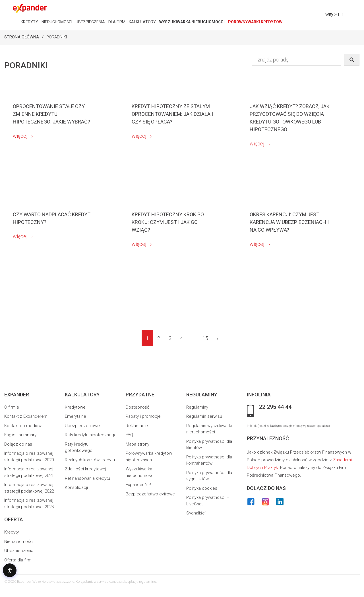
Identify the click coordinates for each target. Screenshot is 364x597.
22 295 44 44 (275, 407)
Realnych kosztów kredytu (90, 460)
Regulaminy (197, 407)
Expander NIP (138, 485)
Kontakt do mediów (23, 426)
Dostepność (137, 407)
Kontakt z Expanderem (26, 416)
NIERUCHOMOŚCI (57, 22)
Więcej (332, 15)
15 (205, 338)
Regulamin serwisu (204, 416)
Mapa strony (137, 444)
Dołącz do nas (18, 444)
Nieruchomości (19, 542)
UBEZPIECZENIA (90, 22)
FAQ (129, 435)
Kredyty (12, 532)
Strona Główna (22, 37)
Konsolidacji (76, 487)
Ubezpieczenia (19, 551)
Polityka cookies (202, 488)
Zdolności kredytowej (85, 469)
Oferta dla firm (18, 560)
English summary (20, 435)
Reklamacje (137, 426)
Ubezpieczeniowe (82, 426)
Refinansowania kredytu (87, 478)
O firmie (12, 407)
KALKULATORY (142, 22)
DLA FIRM (117, 22)
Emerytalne (76, 416)
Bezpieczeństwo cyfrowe (150, 494)
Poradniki (57, 37)
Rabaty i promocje (143, 416)
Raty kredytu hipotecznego (91, 435)
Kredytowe (75, 407)
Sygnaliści (196, 513)
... (193, 338)
